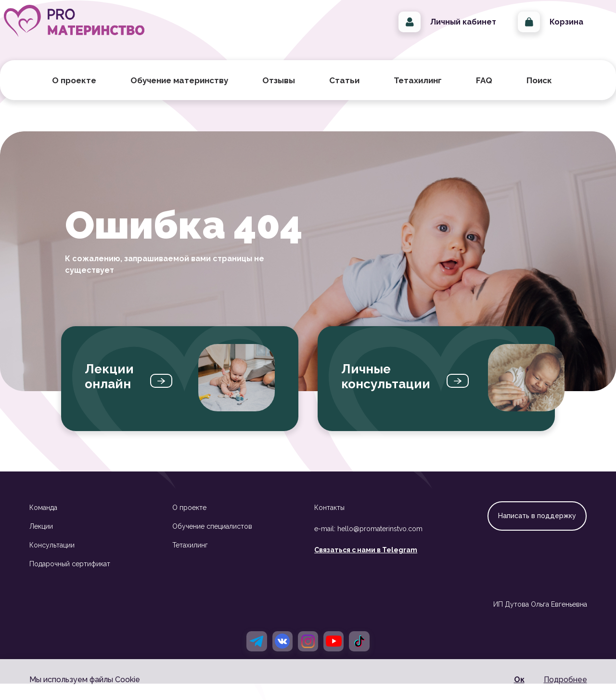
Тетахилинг (190, 560)
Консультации (52, 560)
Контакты (329, 522)
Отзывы (279, 95)
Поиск (543, 95)
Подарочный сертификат (70, 578)
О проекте (189, 522)
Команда (43, 522)
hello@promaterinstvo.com (380, 543)
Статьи (344, 95)
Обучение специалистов (212, 541)
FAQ (484, 95)
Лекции (41, 541)
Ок (519, 680)
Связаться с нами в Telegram (366, 564)
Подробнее (565, 680)
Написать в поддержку (537, 530)
